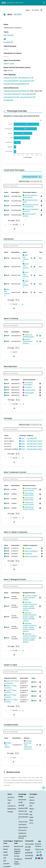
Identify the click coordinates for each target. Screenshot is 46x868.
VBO (31, 815)
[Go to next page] (20, 225)
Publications (12, 809)
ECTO (31, 823)
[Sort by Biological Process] (36, 593)
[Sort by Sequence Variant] (18, 678)
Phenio (32, 809)
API (20, 802)
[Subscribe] (38, 852)
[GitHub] (41, 855)
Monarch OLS (19, 846)
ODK (5, 861)
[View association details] (34, 258)
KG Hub (17, 856)
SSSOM (6, 855)
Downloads (22, 800)
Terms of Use (23, 822)
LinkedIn (29, 853)
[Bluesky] (42, 858)
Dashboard (22, 833)
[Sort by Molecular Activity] (36, 485)
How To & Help (23, 814)
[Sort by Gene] (9, 192)
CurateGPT (7, 867)
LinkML (5, 852)
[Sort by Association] (21, 192)
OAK (5, 858)
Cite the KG (22, 825)
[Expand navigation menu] (44, 3)
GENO (31, 817)
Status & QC (23, 811)
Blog (27, 850)
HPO (31, 806)
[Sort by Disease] (31, 738)
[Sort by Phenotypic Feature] (38, 192)
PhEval (5, 849)
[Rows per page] (18, 221)
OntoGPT (6, 864)
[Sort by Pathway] (30, 332)
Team (9, 800)
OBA (31, 812)
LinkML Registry (17, 863)
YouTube (29, 856)
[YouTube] (39, 858)
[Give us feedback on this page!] (43, 788)
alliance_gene (9, 63)
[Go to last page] (23, 225)
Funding (10, 812)
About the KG (23, 828)
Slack (28, 847)
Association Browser (23, 837)
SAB (9, 803)
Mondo (32, 797)
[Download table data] (14, 229)
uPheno (32, 803)
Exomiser (6, 846)
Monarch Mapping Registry (17, 851)
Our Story (11, 797)
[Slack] (40, 852)
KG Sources (22, 830)
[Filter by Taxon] (30, 181)
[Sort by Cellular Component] (38, 545)
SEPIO (31, 820)
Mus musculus (9, 35)
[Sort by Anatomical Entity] (36, 379)
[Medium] (38, 855)
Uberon (32, 800)
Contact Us (11, 806)
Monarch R (23, 808)
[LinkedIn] (36, 858)
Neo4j (21, 805)
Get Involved (29, 844)
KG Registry (18, 859)
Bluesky (28, 858)
